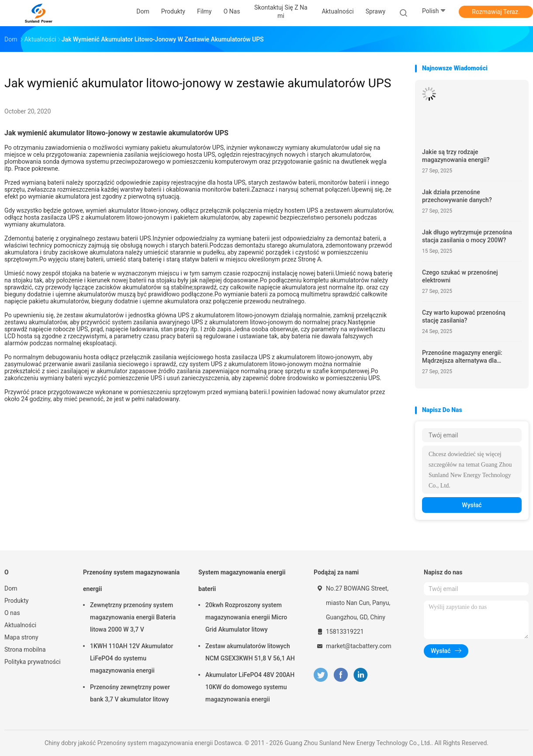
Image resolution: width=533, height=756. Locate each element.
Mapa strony (21, 637)
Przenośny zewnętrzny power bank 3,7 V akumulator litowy (130, 693)
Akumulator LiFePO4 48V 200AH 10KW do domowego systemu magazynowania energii (250, 687)
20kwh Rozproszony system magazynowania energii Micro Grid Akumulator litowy (246, 617)
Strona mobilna (25, 649)
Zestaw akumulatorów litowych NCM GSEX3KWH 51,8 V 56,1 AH (250, 652)
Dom (11, 588)
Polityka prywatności (33, 662)
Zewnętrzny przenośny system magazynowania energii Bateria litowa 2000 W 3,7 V (133, 617)
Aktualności (20, 625)
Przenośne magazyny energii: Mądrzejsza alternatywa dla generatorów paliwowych (462, 357)
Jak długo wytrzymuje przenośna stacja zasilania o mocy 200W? (467, 236)
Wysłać (472, 505)
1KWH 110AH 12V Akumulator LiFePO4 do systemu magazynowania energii (132, 658)
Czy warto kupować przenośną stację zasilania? (464, 316)
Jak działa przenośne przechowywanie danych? (457, 196)
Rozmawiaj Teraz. (496, 12)
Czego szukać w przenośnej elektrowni (460, 276)
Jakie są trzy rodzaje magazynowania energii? (456, 156)
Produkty (16, 601)
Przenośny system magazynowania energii (131, 581)
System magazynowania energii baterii (242, 581)
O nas (12, 613)
